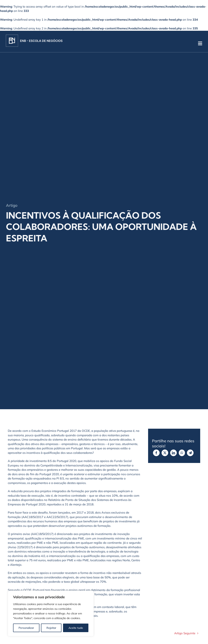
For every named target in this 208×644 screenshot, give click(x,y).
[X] (165, 453)
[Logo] (34, 36)
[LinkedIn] (173, 453)
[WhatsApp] (182, 453)
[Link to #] (200, 43)
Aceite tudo (76, 628)
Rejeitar (51, 628)
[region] (51, 613)
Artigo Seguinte (185, 633)
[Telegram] (190, 453)
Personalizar (26, 628)
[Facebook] (156, 453)
